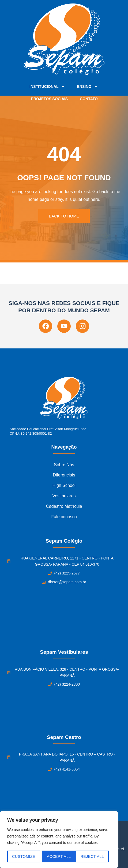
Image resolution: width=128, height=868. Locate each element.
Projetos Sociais (49, 99)
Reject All (59, 856)
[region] (59, 840)
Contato (89, 99)
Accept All (94, 856)
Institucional (47, 87)
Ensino (87, 87)
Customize (24, 856)
